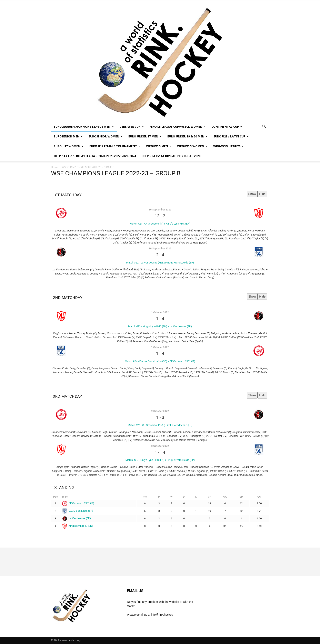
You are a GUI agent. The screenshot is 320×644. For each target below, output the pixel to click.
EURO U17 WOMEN (69, 146)
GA (225, 497)
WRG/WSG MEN (159, 146)
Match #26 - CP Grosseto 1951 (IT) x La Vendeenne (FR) (160, 425)
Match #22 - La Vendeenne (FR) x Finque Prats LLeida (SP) (160, 263)
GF (209, 497)
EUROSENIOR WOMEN (106, 136)
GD (241, 497)
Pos (56, 497)
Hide (262, 194)
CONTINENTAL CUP (227, 127)
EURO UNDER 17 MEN (145, 136)
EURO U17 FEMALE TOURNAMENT (115, 146)
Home (55, 167)
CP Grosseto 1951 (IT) (78, 503)
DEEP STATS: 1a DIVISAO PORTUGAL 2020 (171, 156)
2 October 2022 (160, 411)
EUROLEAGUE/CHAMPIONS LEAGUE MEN (84, 127)
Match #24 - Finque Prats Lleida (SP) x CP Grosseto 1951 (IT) (160, 361)
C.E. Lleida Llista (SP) (78, 511)
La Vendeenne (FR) (77, 518)
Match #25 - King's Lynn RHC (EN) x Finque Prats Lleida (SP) (160, 460)
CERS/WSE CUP (132, 127)
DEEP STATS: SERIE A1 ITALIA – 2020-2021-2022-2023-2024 (95, 156)
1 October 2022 (160, 312)
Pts (145, 497)
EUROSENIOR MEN (68, 136)
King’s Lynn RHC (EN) (78, 526)
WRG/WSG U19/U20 (228, 146)
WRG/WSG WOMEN (192, 146)
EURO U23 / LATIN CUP (231, 136)
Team (65, 497)
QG (259, 497)
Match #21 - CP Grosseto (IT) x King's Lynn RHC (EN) (160, 224)
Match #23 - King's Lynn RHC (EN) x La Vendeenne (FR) (160, 326)
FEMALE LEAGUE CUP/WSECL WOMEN (178, 127)
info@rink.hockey (162, 615)
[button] (264, 127)
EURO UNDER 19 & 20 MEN (187, 136)
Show (252, 194)
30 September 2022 (160, 210)
